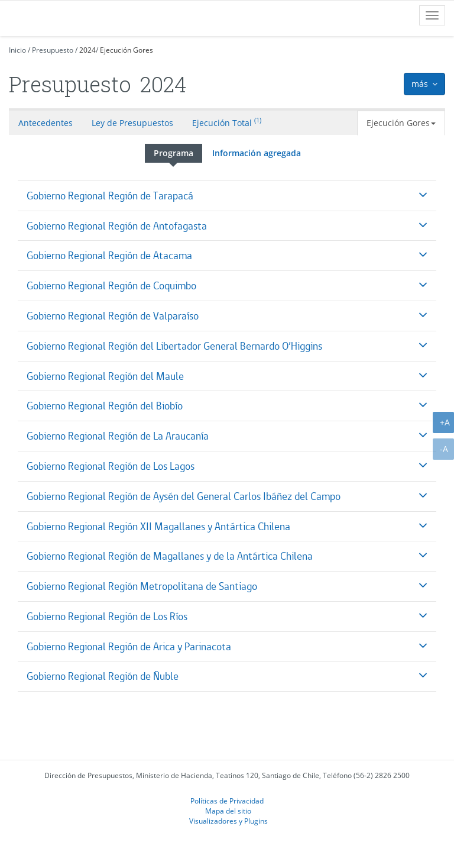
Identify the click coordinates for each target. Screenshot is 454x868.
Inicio (17, 50)
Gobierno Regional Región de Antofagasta (117, 226)
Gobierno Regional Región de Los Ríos (107, 616)
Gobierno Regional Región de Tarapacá (110, 196)
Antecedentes (46, 123)
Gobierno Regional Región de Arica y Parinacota (129, 646)
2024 (87, 50)
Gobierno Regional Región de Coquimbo (111, 285)
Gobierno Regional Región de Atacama (109, 255)
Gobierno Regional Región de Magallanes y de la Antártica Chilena (170, 556)
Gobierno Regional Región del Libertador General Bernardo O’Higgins (174, 346)
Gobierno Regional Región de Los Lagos (111, 466)
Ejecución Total (227, 122)
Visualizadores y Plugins (228, 821)
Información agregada (257, 153)
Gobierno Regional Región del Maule (105, 376)
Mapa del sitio (228, 811)
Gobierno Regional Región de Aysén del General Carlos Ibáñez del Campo (184, 496)
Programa (174, 153)
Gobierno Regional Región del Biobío (105, 406)
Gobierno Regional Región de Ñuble (103, 676)
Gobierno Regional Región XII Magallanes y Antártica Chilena (158, 526)
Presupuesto (53, 50)
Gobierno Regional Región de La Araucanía (118, 436)
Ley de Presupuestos (132, 123)
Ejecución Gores (127, 50)
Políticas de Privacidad (227, 801)
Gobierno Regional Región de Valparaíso (113, 316)
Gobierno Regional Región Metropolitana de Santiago (142, 586)
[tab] (227, 196)
